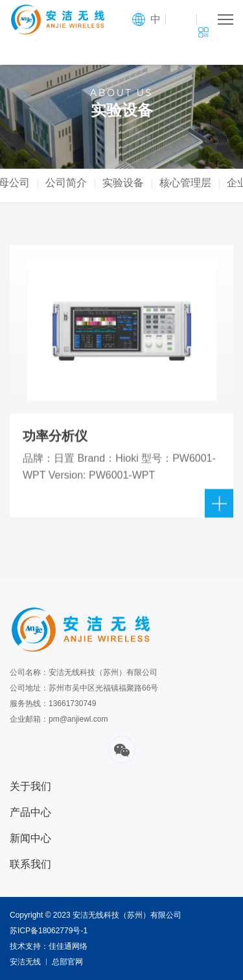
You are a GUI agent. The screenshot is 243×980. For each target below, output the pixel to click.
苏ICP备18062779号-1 (49, 931)
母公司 (23, 183)
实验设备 (132, 183)
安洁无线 (25, 962)
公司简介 (75, 183)
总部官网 (67, 962)
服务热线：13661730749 (53, 704)
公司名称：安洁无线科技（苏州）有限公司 (84, 672)
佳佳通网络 (68, 946)
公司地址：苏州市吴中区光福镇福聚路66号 (84, 688)
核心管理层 (194, 183)
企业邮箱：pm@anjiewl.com (59, 719)
